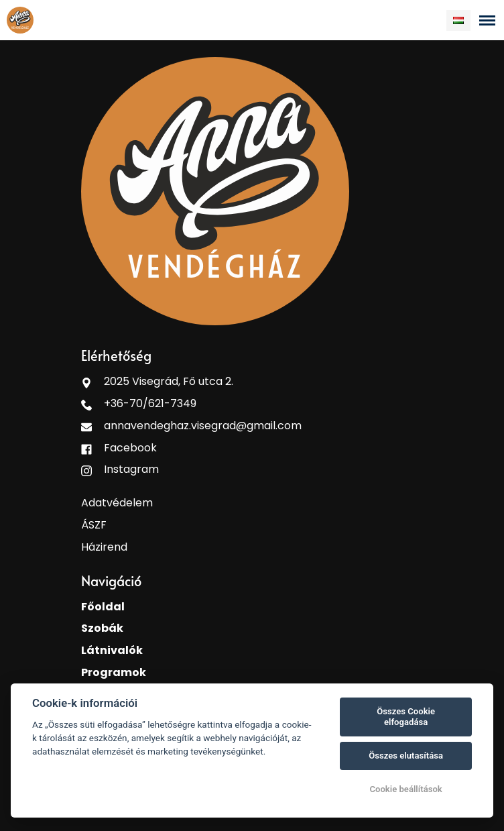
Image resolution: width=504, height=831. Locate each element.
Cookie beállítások (405, 789)
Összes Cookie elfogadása (406, 717)
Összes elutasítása (406, 756)
